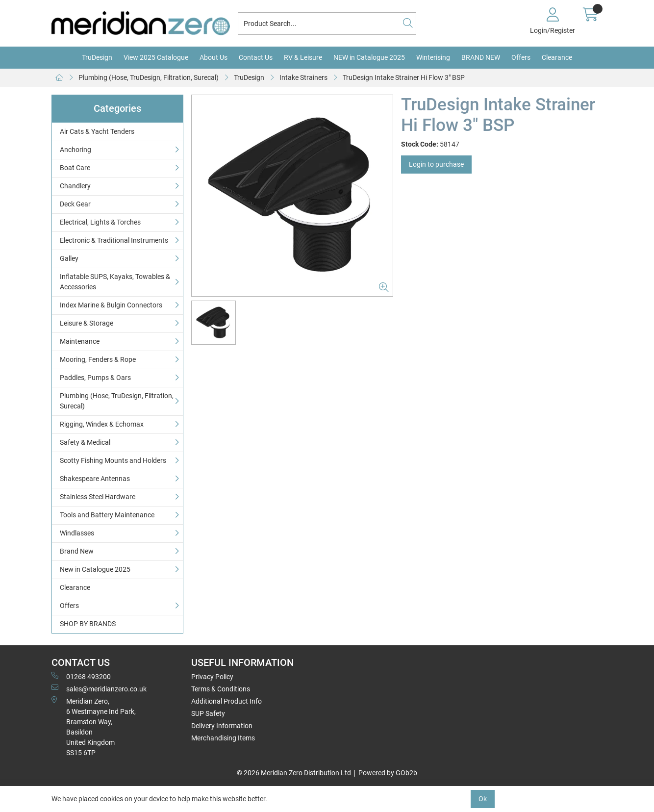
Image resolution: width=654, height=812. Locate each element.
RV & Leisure (303, 57)
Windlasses (77, 533)
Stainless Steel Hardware (98, 497)
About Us (214, 57)
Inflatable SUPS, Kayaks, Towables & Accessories (115, 282)
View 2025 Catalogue (156, 57)
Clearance (557, 57)
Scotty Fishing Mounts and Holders (113, 460)
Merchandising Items (223, 738)
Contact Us (256, 57)
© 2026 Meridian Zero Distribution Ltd (294, 773)
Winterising (433, 57)
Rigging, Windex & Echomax (102, 424)
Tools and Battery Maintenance (107, 515)
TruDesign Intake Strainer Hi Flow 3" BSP (404, 77)
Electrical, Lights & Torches (100, 222)
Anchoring (75, 150)
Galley (69, 258)
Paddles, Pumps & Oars (95, 378)
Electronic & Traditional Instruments (114, 240)
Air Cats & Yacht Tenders (97, 131)
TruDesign (97, 57)
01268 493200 (81, 676)
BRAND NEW (481, 57)
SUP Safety (208, 713)
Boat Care (75, 168)
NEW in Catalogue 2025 (369, 57)
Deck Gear (75, 204)
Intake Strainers (303, 77)
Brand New (77, 551)
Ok (483, 799)
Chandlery (75, 186)
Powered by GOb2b (388, 773)
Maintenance (80, 341)
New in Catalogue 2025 (95, 569)
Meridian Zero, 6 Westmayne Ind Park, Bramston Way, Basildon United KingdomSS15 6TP (94, 726)
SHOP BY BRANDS (88, 624)
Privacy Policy (212, 677)
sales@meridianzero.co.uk (99, 688)
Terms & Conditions (221, 689)
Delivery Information (222, 726)
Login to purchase (436, 164)
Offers (521, 57)
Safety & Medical (85, 442)
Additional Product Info (226, 701)
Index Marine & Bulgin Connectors (111, 305)
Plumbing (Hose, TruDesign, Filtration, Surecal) (149, 77)
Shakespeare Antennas (95, 479)
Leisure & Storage (87, 323)
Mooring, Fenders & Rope (98, 359)
